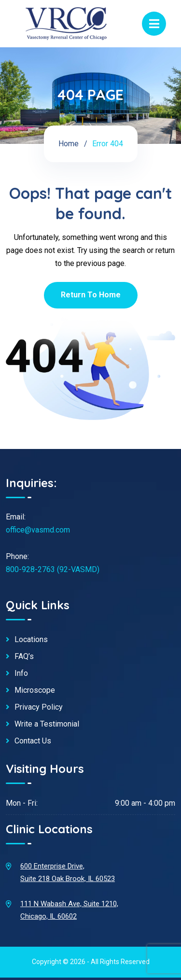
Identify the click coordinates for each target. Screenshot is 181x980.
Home (69, 144)
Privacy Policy (39, 707)
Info (21, 673)
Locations (31, 640)
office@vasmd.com (38, 530)
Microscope (35, 690)
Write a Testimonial (47, 724)
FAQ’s (24, 657)
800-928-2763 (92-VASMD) (53, 569)
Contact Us (33, 741)
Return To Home (91, 295)
